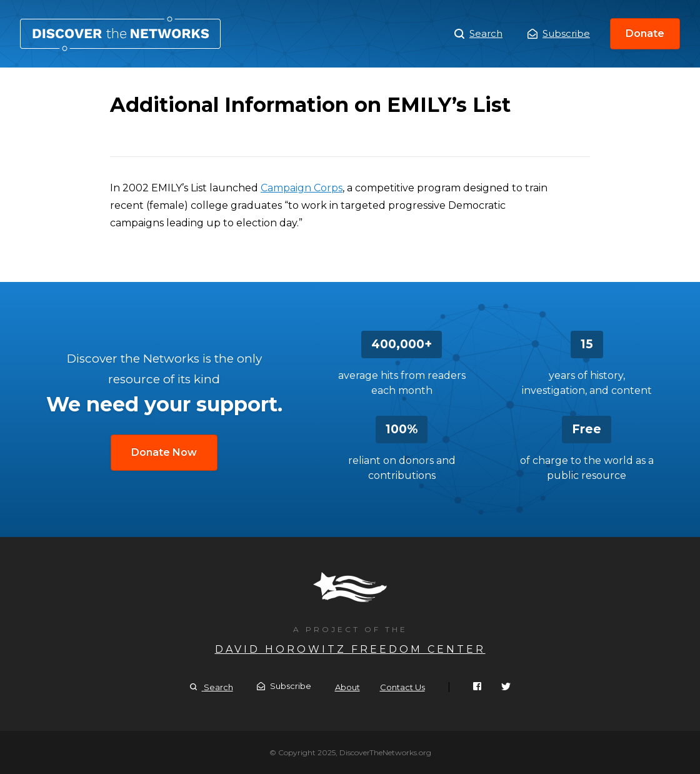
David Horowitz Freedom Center (350, 649)
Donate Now (164, 452)
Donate (645, 33)
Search (478, 34)
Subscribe (559, 33)
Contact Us (402, 687)
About (347, 687)
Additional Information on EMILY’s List (120, 34)
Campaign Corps (302, 188)
